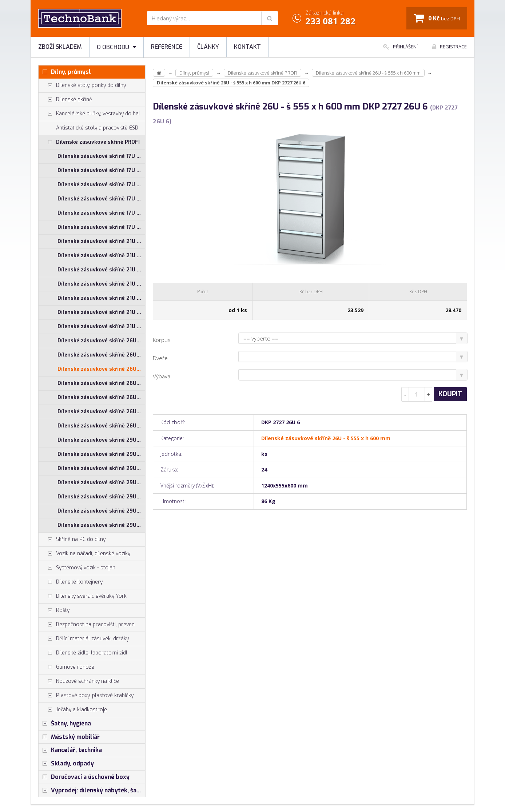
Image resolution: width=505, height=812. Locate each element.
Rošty (54, 610)
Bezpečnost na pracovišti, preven (87, 625)
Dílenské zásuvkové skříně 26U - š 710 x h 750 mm (101, 397)
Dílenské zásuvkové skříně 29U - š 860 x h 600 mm (101, 511)
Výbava (162, 376)
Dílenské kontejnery (71, 582)
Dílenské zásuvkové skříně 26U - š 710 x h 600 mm (101, 383)
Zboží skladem (60, 47)
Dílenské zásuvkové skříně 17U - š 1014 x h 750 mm (101, 170)
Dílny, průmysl (65, 72)
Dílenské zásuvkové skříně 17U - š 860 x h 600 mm (101, 213)
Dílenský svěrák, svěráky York (83, 596)
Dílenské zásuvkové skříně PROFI (89, 142)
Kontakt (247, 47)
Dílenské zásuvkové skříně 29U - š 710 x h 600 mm (101, 483)
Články (208, 47)
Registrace (450, 47)
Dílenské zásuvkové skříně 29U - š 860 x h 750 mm (101, 525)
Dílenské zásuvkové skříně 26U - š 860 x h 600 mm (101, 412)
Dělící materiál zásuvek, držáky (84, 639)
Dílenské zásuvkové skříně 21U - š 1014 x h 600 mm (101, 241)
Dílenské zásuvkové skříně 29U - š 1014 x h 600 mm (101, 440)
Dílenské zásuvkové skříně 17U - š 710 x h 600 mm (101, 185)
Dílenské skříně (65, 100)
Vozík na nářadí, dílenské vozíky (84, 554)
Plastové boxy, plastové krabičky (86, 696)
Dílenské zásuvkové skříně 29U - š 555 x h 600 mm (101, 468)
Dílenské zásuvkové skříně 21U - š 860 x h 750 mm (101, 327)
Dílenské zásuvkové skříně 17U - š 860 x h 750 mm (101, 227)
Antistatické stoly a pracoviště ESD (97, 128)
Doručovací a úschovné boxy (84, 777)
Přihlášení (400, 47)
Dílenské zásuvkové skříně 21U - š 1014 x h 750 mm (101, 256)
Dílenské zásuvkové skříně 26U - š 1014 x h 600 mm (101, 341)
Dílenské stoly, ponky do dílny (82, 85)
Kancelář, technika (70, 750)
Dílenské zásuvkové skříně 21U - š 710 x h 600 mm (101, 284)
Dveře (160, 358)
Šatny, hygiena (65, 724)
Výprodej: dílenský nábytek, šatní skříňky (92, 791)
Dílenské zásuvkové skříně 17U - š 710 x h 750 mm (101, 199)
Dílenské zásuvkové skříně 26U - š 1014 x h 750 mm (101, 355)
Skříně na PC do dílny (72, 540)
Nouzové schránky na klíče (79, 681)
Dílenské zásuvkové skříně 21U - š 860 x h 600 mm (101, 312)
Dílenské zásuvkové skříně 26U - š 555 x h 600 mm (101, 369)
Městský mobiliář (69, 737)
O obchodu (116, 47)
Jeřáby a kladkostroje (73, 710)
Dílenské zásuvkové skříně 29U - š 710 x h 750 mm (101, 497)
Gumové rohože (66, 667)
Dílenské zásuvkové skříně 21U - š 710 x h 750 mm (101, 298)
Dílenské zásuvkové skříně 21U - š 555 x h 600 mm (101, 270)
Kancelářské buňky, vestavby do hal (89, 114)
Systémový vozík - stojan (77, 568)
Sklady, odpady (66, 764)
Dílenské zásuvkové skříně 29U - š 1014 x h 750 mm (101, 454)
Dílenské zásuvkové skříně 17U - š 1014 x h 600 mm (101, 156)
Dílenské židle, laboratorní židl (83, 653)
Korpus (162, 340)
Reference (167, 47)
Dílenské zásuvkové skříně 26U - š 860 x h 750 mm (101, 426)
